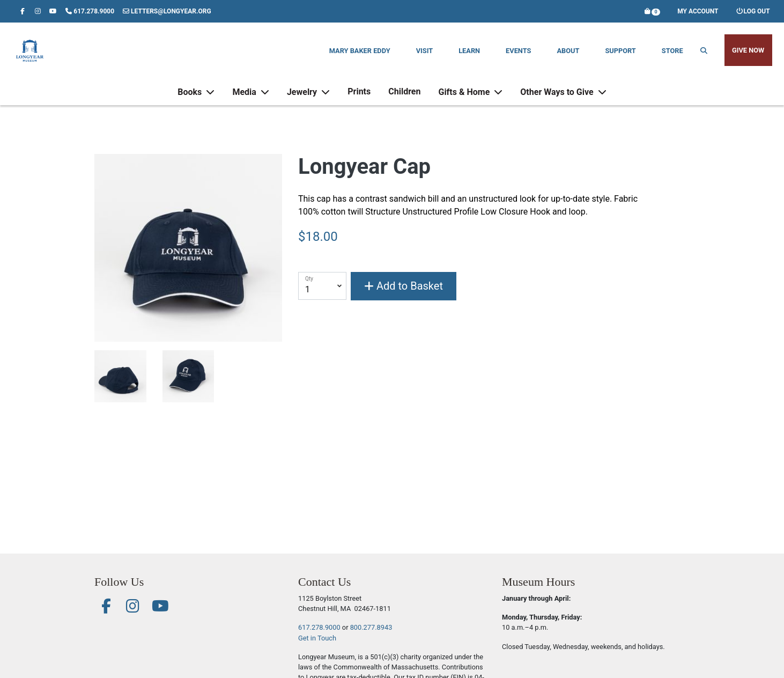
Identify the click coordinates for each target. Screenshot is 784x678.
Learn (469, 51)
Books (191, 100)
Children (404, 100)
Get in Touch (317, 638)
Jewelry (303, 100)
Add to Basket (404, 286)
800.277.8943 (371, 627)
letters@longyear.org (167, 11)
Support (620, 51)
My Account (698, 11)
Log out (753, 11)
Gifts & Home (465, 100)
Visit (424, 51)
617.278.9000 (319, 627)
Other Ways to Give (558, 100)
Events (518, 51)
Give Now (748, 50)
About (568, 51)
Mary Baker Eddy (360, 51)
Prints (359, 100)
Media (245, 100)
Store (672, 51)
